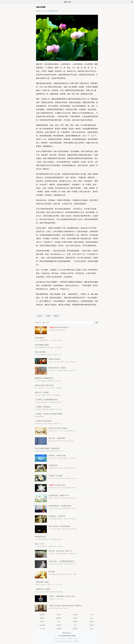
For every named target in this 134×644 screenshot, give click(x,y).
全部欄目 (48, 316)
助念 (92, 618)
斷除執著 (42, 615)
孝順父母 (92, 622)
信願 (59, 622)
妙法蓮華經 (42, 625)
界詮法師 (92, 625)
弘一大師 (42, 629)
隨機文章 (56, 316)
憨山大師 (42, 622)
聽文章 (57, 11)
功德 (92, 615)
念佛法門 (75, 618)
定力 (75, 625)
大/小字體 (48, 11)
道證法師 (75, 615)
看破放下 (42, 618)
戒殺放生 (75, 629)
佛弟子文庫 (67, 2)
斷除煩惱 (59, 618)
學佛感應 (75, 622)
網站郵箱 (74, 636)
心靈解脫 (59, 629)
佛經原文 (69, 636)
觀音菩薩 (59, 625)
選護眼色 (53, 11)
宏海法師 (59, 615)
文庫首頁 (40, 316)
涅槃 (92, 629)
